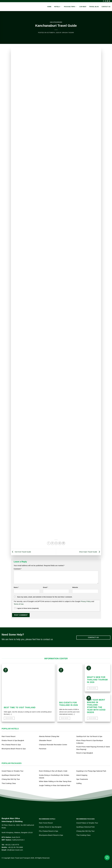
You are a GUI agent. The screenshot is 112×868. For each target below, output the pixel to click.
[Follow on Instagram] (105, 1)
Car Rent (83, 7)
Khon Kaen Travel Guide (90, 552)
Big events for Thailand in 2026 (69, 704)
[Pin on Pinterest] (60, 543)
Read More (9, 718)
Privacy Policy (86, 601)
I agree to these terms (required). (27, 608)
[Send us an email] (109, 1)
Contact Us (106, 7)
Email (45, 587)
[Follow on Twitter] (107, 1)
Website (75, 587)
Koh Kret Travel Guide (21, 552)
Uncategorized (56, 22)
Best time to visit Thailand (20, 708)
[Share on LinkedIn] (63, 543)
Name (16, 587)
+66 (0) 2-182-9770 (12, 845)
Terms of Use (19, 604)
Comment (18, 569)
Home (49, 7)
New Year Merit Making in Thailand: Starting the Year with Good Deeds (96, 706)
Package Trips (70, 7)
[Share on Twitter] (52, 543)
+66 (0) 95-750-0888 (15, 847)
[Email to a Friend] (56, 543)
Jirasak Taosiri (68, 33)
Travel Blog (94, 7)
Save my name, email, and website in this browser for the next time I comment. (45, 597)
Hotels (58, 7)
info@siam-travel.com (15, 850)
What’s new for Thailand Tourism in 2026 (97, 680)
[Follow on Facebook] (103, 1)
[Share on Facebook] (49, 543)
